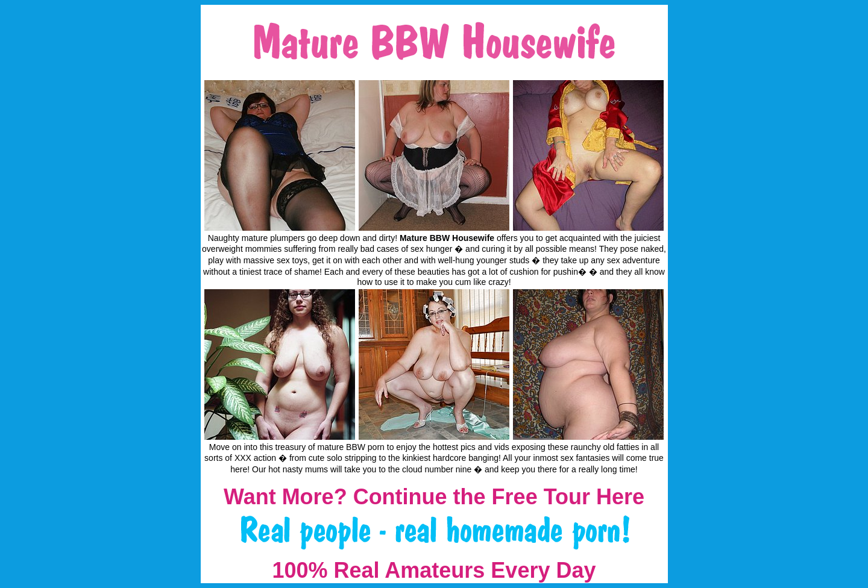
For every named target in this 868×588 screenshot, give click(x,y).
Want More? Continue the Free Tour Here (434, 497)
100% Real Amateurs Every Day (434, 570)
